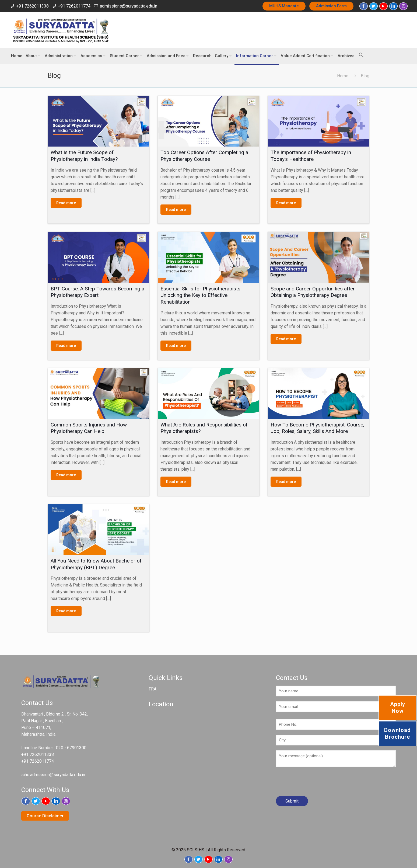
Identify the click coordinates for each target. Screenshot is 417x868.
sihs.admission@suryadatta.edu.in (53, 775)
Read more (66, 203)
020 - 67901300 (71, 748)
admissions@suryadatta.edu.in (129, 6)
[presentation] (317, 783)
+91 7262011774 (74, 6)
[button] (360, 53)
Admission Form (331, 6)
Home (343, 76)
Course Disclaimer (45, 816)
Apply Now (398, 708)
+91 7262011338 (32, 6)
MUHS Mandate (284, 6)
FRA (153, 689)
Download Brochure (397, 733)
